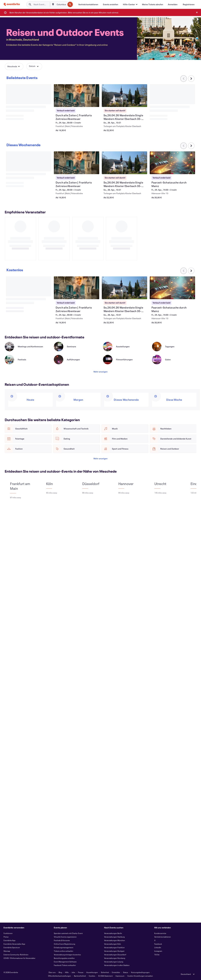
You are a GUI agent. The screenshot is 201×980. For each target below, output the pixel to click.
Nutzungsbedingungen (140, 972)
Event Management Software (65, 962)
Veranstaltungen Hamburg (114, 937)
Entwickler (116, 972)
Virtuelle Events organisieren (65, 937)
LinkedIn (158, 947)
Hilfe (67, 972)
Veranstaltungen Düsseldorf (115, 955)
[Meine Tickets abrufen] (153, 4)
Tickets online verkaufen (64, 951)
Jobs (73, 972)
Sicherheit (105, 972)
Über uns (52, 972)
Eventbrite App (9, 940)
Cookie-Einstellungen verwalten (140, 976)
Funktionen (8, 933)
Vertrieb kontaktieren (163, 937)
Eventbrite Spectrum (12, 947)
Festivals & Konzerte (62, 940)
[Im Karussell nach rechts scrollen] (191, 79)
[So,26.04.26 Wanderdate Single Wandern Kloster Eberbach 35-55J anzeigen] (125, 96)
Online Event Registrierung (64, 944)
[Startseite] (12, 4)
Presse (81, 972)
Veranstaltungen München (115, 940)
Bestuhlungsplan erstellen (64, 958)
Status (126, 972)
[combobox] (61, 4)
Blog (60, 972)
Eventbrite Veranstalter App (14, 944)
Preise (6, 937)
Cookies (92, 976)
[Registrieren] (189, 4)
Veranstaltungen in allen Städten (117, 965)
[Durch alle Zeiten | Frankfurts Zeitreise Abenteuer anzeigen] (77, 96)
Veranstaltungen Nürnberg (115, 958)
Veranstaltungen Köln (113, 944)
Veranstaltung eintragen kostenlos (67, 955)
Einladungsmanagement (64, 947)
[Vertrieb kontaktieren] (88, 4)
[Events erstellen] (111, 4)
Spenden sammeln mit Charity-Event (68, 933)
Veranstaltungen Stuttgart (114, 951)
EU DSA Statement (105, 976)
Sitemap (7, 951)
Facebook (158, 944)
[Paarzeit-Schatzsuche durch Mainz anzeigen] (172, 163)
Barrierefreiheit (80, 976)
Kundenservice (160, 933)
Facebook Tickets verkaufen (65, 965)
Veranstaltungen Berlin (113, 933)
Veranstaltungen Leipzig (114, 962)
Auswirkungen (92, 972)
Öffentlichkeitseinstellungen (60, 976)
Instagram (158, 951)
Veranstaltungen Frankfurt (114, 947)
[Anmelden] (173, 4)
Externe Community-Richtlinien (16, 955)
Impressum (120, 976)
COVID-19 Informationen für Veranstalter (19, 958)
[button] (130, 4)
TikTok (157, 955)
